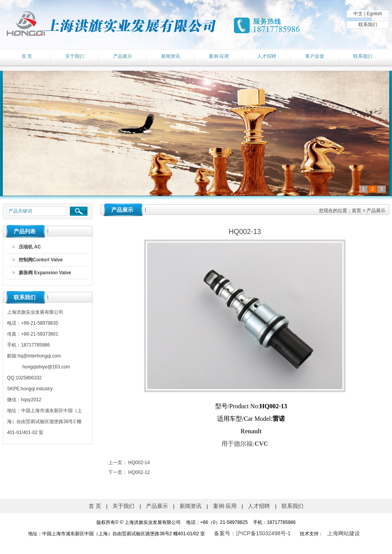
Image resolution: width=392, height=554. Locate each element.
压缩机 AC (30, 247)
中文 (358, 14)
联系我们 (368, 25)
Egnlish (374, 14)
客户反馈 (315, 56)
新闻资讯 (171, 56)
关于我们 (75, 56)
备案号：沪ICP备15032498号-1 (252, 533)
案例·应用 (219, 56)
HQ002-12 (139, 472)
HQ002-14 (139, 463)
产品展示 (123, 56)
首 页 (27, 56)
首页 (356, 211)
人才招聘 (267, 56)
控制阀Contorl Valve (41, 260)
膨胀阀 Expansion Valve (45, 273)
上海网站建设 (344, 533)
